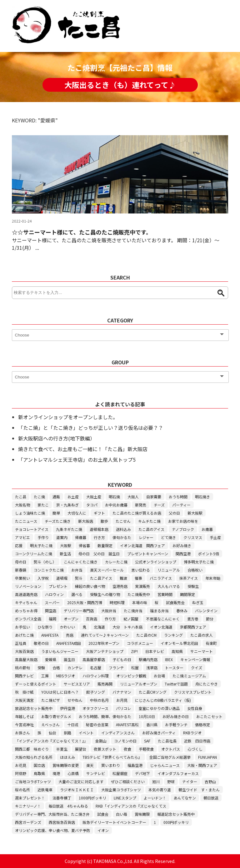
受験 (41, 668)
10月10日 (147, 716)
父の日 (174, 513)
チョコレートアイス (32, 529)
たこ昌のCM (146, 635)
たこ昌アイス (101, 578)
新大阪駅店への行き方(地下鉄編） (57, 438)
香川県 (152, 724)
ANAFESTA (50, 635)
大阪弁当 (109, 611)
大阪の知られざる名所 (34, 757)
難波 (123, 578)
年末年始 (213, 578)
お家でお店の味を (183, 521)
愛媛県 (51, 659)
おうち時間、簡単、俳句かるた (105, 716)
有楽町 (211, 643)
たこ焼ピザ (51, 700)
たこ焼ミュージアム (189, 676)
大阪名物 (22, 505)
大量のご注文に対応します (81, 781)
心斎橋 (73, 773)
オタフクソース (95, 708)
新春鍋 (21, 570)
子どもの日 (122, 659)
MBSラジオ (66, 676)
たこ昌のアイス (151, 529)
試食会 (103, 814)
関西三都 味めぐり (32, 749)
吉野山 (210, 781)
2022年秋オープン (104, 643)
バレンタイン (206, 611)
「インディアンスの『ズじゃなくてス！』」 (51, 741)
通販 (56, 497)
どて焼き (168, 537)
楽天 (90, 765)
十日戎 (73, 724)
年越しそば (24, 716)
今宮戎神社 (24, 724)
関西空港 (183, 554)
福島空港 (135, 765)
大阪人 (133, 497)
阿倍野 (21, 773)
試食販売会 (175, 602)
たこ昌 (21, 497)
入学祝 (43, 578)
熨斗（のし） (45, 562)
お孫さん (22, 733)
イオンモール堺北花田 (179, 643)
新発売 (141, 505)
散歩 (104, 521)
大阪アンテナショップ (105, 651)
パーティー (181, 505)
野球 (171, 781)
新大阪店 (86, 521)
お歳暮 (207, 529)
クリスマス (193, 537)
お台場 (159, 676)
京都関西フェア (193, 627)
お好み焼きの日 (176, 716)
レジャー (146, 537)
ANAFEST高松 (127, 724)
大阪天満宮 (24, 700)
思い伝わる (141, 570)
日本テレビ (155, 651)
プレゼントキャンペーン (148, 554)
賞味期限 (142, 814)
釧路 (67, 733)
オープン (71, 619)
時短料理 (117, 602)
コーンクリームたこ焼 (34, 554)
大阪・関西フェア (202, 765)
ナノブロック (183, 529)
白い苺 (122, 814)
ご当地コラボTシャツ (33, 781)
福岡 (52, 619)
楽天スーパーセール (107, 570)
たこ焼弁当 (133, 611)
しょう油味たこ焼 (30, 513)
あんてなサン (185, 798)
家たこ (43, 505)
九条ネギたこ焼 (69, 529)
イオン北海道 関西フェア (142, 545)
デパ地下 (142, 773)
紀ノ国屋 (131, 619)
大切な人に (77, 513)
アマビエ (22, 537)
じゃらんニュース (165, 765)
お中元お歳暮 (116, 505)
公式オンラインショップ (156, 562)
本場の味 (140, 602)
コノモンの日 (125, 741)
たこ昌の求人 (202, 635)
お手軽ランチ (176, 724)
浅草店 (152, 668)
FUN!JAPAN (207, 757)
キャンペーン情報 (195, 659)
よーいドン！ (155, 798)
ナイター (190, 781)
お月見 (122, 700)
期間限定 (187, 594)
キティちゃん (26, 602)
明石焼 (114, 497)
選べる (77, 594)
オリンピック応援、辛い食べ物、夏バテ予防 (52, 830)
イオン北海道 (161, 627)
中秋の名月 (99, 700)
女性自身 (195, 708)
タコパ (92, 505)
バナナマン (122, 692)
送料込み (123, 529)
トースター (174, 668)
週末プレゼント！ (30, 798)
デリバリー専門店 (79, 611)
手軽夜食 (146, 749)
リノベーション (28, 586)
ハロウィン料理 (96, 676)
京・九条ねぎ (67, 505)
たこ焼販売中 (139, 594)
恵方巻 (193, 619)
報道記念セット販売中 (176, 814)
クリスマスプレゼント (193, 692)
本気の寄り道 (160, 790)
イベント (86, 733)
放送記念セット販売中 (34, 708)
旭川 (156, 781)
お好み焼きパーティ (159, 733)
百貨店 (92, 619)
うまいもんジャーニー (60, 651)
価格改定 (202, 724)
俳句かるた (122, 537)
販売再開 (105, 684)
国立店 (39, 765)
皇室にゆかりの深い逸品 (159, 708)
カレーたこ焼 (116, 562)
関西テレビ (24, 676)
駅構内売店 (148, 659)
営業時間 (165, 594)
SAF (147, 741)
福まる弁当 (159, 611)
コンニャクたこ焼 (49, 570)
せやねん (75, 700)
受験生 (193, 586)
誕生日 (69, 659)
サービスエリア (77, 684)
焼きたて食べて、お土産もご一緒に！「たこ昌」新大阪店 (83, 449)
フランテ (116, 668)
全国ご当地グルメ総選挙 (170, 757)
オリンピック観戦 (131, 676)
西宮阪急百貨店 (62, 822)
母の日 (21, 562)
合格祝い (195, 570)
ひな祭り (45, 627)
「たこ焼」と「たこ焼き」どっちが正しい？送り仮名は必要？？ (91, 428)
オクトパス (171, 749)
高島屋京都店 (94, 659)
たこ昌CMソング (153, 692)
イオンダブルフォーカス (178, 773)
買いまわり (111, 765)
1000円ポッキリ (92, 798)
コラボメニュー (140, 643)
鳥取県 (39, 773)
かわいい (67, 627)
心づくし (195, 749)
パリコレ (123, 708)
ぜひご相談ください (128, 781)
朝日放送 (211, 798)
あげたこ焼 (24, 635)
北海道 (99, 627)
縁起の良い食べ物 (90, 586)
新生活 (65, 554)
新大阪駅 (195, 513)
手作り (43, 537)
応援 (19, 545)
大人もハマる (169, 586)
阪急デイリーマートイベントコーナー (114, 822)
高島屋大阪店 (26, 659)
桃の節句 (22, 668)
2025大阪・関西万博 (85, 602)
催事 (138, 578)
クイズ (197, 668)
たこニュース (26, 521)
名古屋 (96, 668)
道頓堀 (62, 578)
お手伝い (22, 627)
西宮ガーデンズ (28, 822)
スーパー (52, 602)
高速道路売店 (26, 594)
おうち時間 (178, 497)
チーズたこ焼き (58, 521)
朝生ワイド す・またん (199, 790)
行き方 (99, 537)
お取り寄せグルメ (56, 716)
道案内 (62, 537)
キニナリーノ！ (28, 806)
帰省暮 (84, 545)
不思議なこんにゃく (163, 619)
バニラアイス (161, 578)
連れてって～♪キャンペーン (105, 635)
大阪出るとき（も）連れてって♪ (120, 85)
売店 (70, 635)
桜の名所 (22, 790)
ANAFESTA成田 (69, 643)
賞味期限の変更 (66, 765)
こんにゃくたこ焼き (81, 562)
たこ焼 (39, 497)
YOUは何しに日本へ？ (60, 692)
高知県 (177, 651)
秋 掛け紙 (24, 692)
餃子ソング (96, 692)
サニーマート (202, 651)
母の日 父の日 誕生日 (99, 554)
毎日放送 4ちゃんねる (68, 806)
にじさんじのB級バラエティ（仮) (163, 700)
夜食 (127, 749)
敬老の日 (41, 643)
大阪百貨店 (24, 651)
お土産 (73, 497)
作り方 (110, 619)
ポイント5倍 (209, 554)
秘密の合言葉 (97, 724)
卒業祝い (22, 578)
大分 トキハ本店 (127, 627)
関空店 (51, 611)
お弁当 (77, 570)
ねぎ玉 (198, 602)
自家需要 (154, 497)
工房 (45, 676)
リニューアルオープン (139, 684)
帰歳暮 (81, 537)
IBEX (169, 659)
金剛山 (101, 741)
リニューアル (169, 570)
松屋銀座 (120, 773)
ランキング (173, 635)
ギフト (99, 513)
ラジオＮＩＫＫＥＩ (77, 790)
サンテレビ (96, 773)
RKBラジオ (192, 733)
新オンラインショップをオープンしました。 (68, 417)
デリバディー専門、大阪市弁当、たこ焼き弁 (52, 814)
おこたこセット (209, 716)
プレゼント (58, 586)
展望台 (81, 749)
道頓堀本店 (99, 529)
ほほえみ (67, 757)
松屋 (135, 668)
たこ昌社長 (167, 741)
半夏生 (62, 749)
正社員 (21, 643)
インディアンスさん (118, 733)
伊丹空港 (67, 708)
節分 (210, 619)
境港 (56, 773)
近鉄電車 (45, 790)
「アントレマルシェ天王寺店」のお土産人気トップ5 (77, 460)
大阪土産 (94, 497)
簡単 (56, 513)
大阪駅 (66, 545)
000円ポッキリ (176, 822)
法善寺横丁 (62, 798)
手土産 (215, 537)
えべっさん (50, 724)
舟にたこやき (207, 684)
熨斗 (79, 578)
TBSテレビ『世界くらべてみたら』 (112, 757)
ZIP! (134, 651)
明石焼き (202, 497)
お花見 (21, 765)
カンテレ (75, 668)
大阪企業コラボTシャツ (121, 790)
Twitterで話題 (176, 684)
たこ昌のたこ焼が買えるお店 (137, 513)
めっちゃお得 (26, 611)
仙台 (52, 733)
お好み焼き (182, 545)
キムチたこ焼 (149, 521)
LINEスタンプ (125, 798)
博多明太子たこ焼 (199, 562)
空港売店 (120, 586)
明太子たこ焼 (41, 545)
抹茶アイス (189, 578)
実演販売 (142, 586)
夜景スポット (105, 749)
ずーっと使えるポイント (36, 684)
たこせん (123, 521)
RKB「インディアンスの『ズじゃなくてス (131, 806)
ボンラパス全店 (28, 619)
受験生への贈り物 (105, 594)
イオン (103, 830)
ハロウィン (54, 594)
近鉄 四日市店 (197, 741)
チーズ (159, 505)
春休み (182, 611)
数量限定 (105, 545)
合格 (56, 668)
